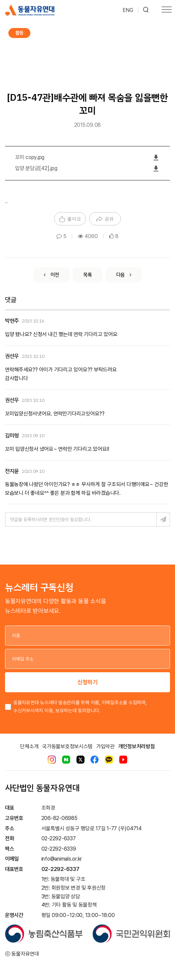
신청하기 (87, 682)
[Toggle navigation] (167, 10)
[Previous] (51, 275)
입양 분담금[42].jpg (36, 168)
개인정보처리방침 (137, 746)
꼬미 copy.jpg (30, 157)
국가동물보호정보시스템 (67, 746)
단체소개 (29, 746)
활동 (19, 33)
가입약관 (105, 746)
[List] (87, 275)
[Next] (124, 275)
